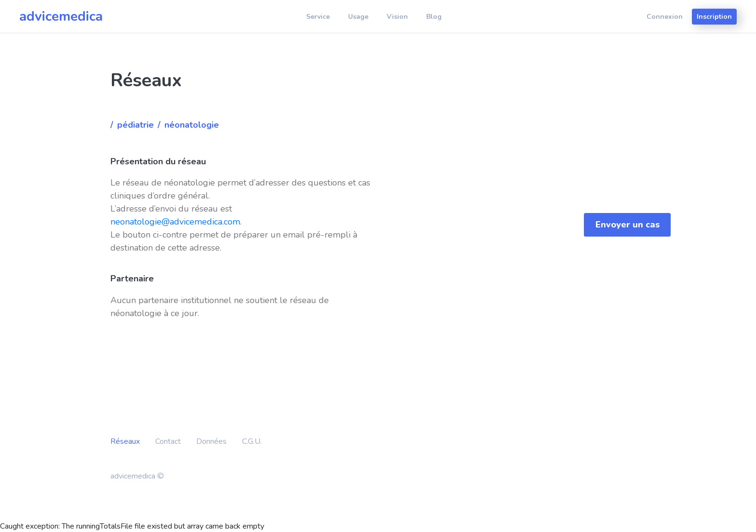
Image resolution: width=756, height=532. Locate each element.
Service (318, 17)
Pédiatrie (135, 125)
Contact (168, 441)
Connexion (665, 17)
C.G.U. (252, 441)
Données (211, 441)
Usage (358, 17)
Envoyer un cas (628, 225)
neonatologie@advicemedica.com (175, 222)
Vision (397, 17)
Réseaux (125, 441)
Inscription (714, 17)
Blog (434, 17)
